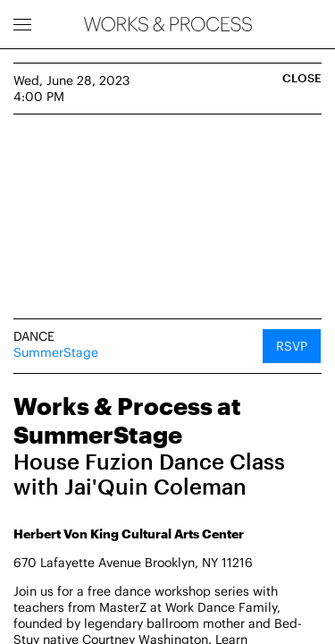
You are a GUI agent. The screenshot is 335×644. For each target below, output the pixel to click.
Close (302, 78)
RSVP (292, 346)
